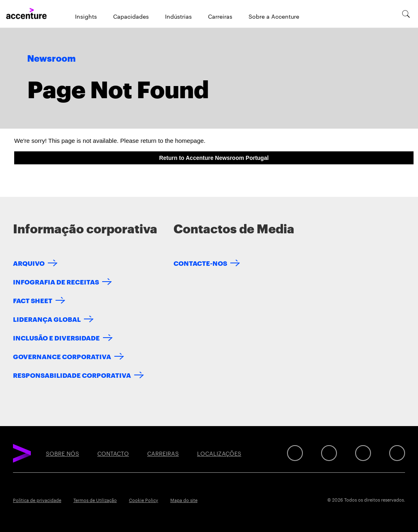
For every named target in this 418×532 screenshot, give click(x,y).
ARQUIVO (29, 263)
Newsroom (51, 59)
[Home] (26, 14)
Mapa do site (184, 500)
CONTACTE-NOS (200, 263)
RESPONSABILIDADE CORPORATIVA (72, 375)
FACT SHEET (33, 300)
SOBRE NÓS (62, 453)
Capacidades (131, 16)
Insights (86, 16)
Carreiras (220, 16)
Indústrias (178, 16)
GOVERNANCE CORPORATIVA (62, 356)
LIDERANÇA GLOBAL (47, 319)
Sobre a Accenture (274, 16)
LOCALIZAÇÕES (219, 453)
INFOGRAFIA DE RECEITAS (56, 281)
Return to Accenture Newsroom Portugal (214, 158)
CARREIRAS (163, 453)
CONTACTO (113, 453)
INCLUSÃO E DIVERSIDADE (56, 337)
